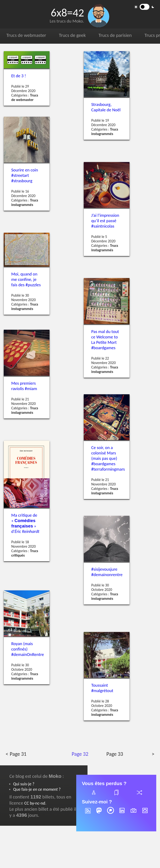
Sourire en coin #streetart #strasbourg (25, 175)
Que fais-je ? (37, 789)
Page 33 (115, 754)
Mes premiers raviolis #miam (24, 386)
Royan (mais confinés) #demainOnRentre (28, 649)
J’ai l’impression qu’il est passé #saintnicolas (105, 221)
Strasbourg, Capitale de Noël (106, 107)
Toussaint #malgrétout (102, 688)
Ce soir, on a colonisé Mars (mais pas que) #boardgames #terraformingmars (108, 458)
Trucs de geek (72, 35)
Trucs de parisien (115, 35)
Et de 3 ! (19, 76)
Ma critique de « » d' (25, 523)
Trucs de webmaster (26, 35)
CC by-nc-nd (35, 803)
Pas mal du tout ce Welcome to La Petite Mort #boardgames (105, 339)
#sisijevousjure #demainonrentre (107, 572)
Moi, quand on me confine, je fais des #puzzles (26, 279)
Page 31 (18, 754)
